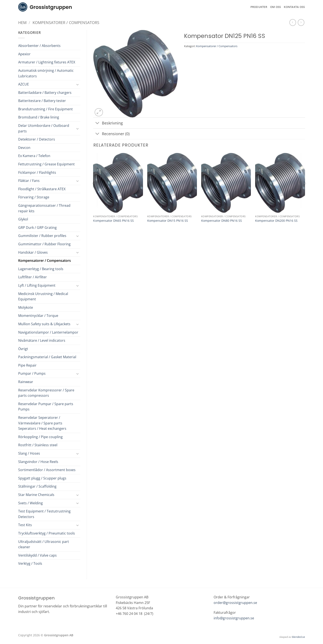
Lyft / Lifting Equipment (37, 285)
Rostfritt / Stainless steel (38, 445)
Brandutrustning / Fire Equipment (45, 109)
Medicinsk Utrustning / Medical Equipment (43, 297)
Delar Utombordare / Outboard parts (44, 128)
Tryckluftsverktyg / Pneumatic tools (47, 533)
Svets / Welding (31, 503)
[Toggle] (78, 84)
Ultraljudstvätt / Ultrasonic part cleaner (44, 544)
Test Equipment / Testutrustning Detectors (44, 514)
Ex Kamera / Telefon (34, 156)
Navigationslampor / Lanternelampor (48, 332)
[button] (99, 112)
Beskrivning (108, 123)
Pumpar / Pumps (32, 373)
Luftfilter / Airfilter (33, 277)
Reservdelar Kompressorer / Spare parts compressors (46, 393)
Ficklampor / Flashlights (37, 172)
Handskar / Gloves (33, 252)
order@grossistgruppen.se (235, 603)
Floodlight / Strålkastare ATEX (42, 189)
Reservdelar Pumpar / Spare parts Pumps (46, 407)
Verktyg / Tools (30, 563)
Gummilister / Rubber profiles (42, 236)
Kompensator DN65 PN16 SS (113, 221)
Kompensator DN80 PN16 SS (222, 221)
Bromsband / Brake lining (39, 117)
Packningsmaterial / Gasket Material (47, 357)
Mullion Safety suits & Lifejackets (44, 324)
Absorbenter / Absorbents (39, 46)
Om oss (276, 7)
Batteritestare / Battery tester (42, 101)
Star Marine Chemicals (36, 495)
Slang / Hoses (29, 453)
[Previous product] (301, 22)
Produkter (259, 7)
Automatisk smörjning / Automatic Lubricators (46, 73)
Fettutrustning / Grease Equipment (46, 164)
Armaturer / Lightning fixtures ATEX (47, 62)
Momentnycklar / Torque (38, 316)
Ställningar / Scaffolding (37, 486)
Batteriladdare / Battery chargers (45, 93)
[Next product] (293, 22)
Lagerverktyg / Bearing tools (41, 269)
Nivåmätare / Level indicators (42, 340)
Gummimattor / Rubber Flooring (44, 244)
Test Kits (25, 525)
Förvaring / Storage (34, 197)
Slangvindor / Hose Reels (38, 462)
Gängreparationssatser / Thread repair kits (44, 208)
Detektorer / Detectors (37, 139)
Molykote (26, 307)
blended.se (298, 637)
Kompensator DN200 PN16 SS (276, 221)
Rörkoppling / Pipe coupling (40, 437)
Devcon (24, 148)
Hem (22, 22)
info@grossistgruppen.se (234, 618)
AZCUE (24, 84)
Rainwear (26, 382)
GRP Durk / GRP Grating (37, 228)
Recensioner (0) (111, 134)
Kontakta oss (294, 7)
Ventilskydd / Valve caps (37, 555)
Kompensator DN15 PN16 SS (168, 221)
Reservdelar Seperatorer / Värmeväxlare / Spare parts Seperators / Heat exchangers (42, 423)
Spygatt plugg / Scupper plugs (42, 478)
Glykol (23, 219)
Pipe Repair (27, 365)
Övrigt (23, 349)
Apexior (24, 54)
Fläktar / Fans (29, 181)
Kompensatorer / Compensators (66, 22)
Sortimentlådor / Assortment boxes (47, 470)
